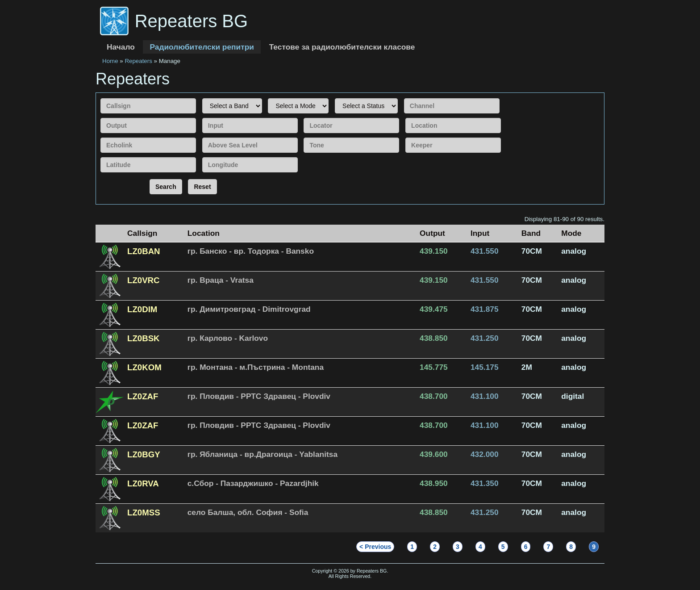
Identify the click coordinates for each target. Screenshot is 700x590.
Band (202, 97)
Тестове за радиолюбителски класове (342, 47)
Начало (121, 47)
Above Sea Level (202, 136)
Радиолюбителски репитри (202, 47)
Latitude (100, 156)
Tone (303, 136)
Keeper (405, 136)
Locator (303, 116)
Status (335, 97)
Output (100, 116)
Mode (268, 97)
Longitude (202, 156)
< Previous (375, 547)
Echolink (100, 136)
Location (405, 116)
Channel (404, 97)
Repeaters (138, 61)
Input (202, 116)
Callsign (100, 97)
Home (110, 61)
